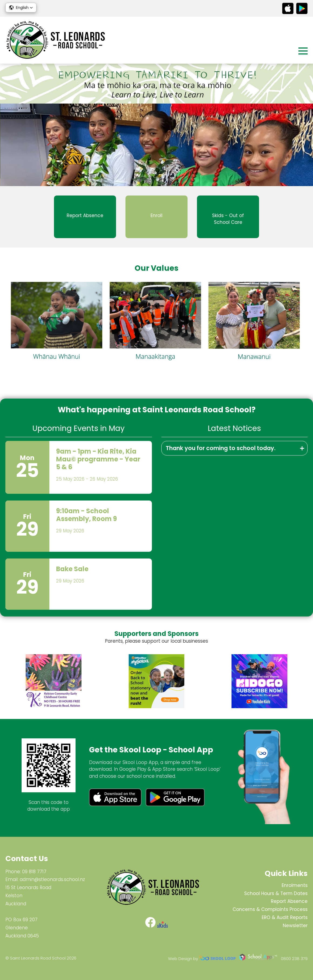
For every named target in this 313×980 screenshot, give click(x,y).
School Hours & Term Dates (276, 893)
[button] (21, 8)
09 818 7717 (34, 872)
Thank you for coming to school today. (221, 448)
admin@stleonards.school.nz (52, 879)
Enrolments (295, 885)
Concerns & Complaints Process (270, 909)
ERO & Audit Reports (285, 917)
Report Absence (289, 901)
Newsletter (295, 926)
